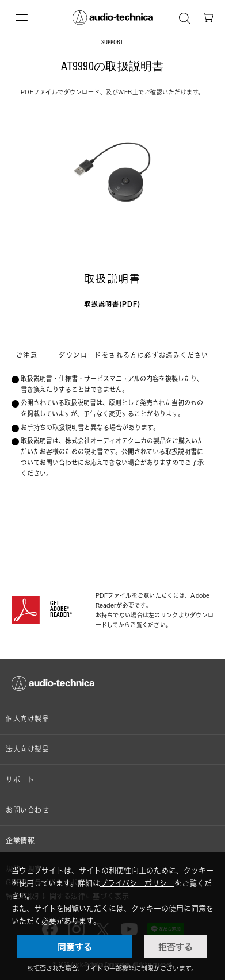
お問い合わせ (28, 810)
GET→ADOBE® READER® (61, 610)
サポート (20, 780)
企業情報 (20, 841)
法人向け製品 (28, 749)
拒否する (176, 947)
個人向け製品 (28, 719)
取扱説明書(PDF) (112, 304)
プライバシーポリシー (137, 883)
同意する (75, 947)
